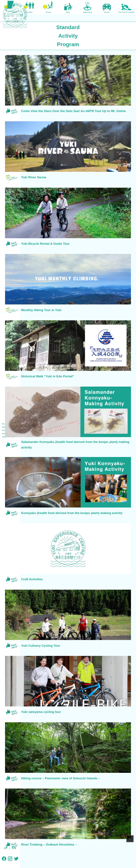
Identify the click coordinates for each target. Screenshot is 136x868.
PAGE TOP (130, 839)
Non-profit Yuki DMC (56, 851)
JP (6, 848)
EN (14, 848)
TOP (23, 785)
